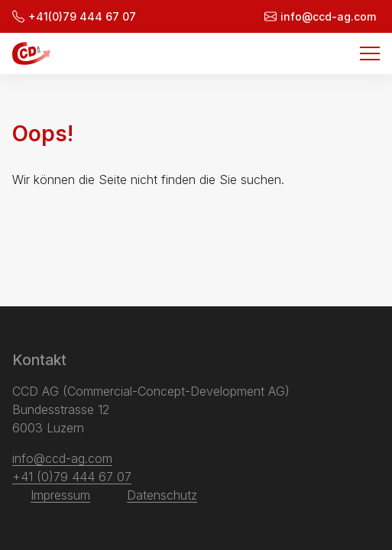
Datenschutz (162, 495)
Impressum (60, 495)
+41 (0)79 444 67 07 (72, 477)
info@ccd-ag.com (320, 16)
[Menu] (370, 53)
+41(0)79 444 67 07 (74, 16)
